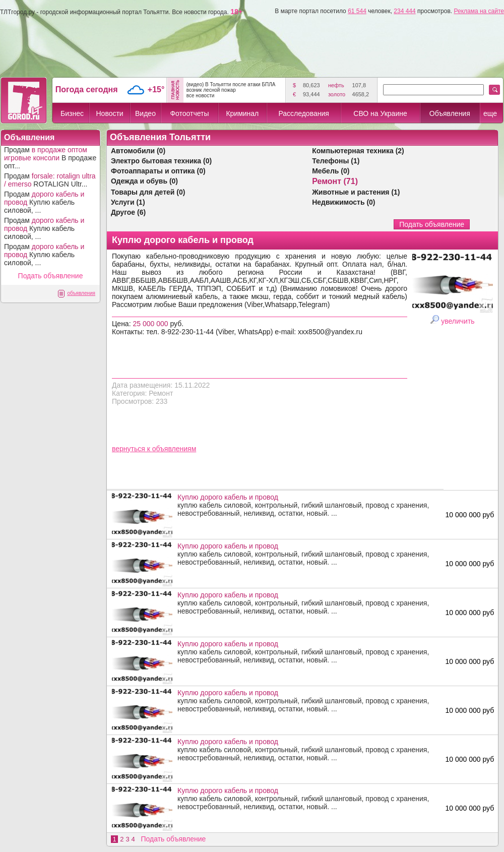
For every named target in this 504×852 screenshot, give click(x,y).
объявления (81, 293)
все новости (201, 96)
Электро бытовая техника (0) (161, 161)
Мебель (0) (331, 171)
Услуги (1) (128, 202)
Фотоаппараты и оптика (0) (158, 171)
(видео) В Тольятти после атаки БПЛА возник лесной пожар (231, 87)
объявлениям (174, 449)
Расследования (303, 113)
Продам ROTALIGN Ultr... (50, 180)
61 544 (357, 11)
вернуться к (132, 449)
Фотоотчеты (189, 113)
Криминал (242, 113)
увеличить (458, 321)
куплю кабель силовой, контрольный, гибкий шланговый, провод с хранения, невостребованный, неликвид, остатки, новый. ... (308, 505)
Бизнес (72, 113)
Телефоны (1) (336, 161)
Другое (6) (128, 212)
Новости (109, 113)
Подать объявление (51, 276)
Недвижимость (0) (343, 202)
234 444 (404, 11)
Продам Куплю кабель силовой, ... (44, 202)
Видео (145, 113)
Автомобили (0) (138, 151)
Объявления (450, 113)
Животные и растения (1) (356, 192)
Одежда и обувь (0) (144, 181)
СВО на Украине (380, 113)
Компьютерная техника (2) (358, 151)
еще (490, 113)
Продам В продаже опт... (50, 158)
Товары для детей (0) (148, 192)
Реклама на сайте (479, 11)
